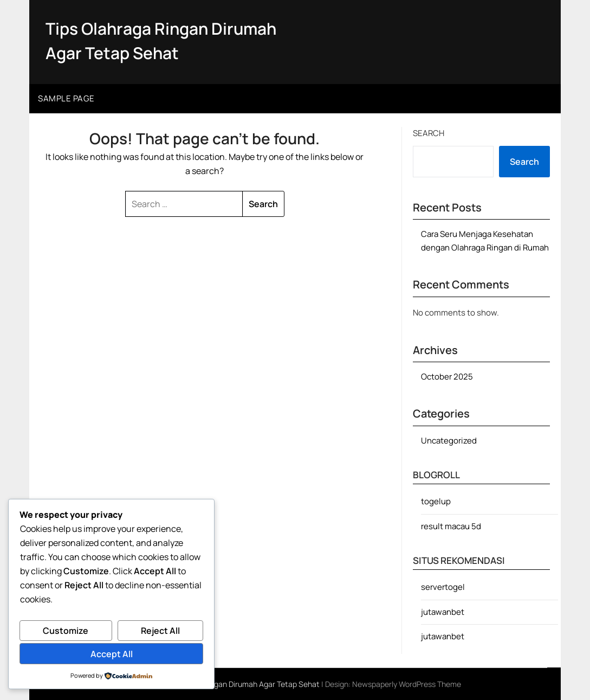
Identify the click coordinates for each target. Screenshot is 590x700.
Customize (66, 631)
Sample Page (66, 98)
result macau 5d (451, 526)
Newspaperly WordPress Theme (407, 684)
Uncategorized (449, 441)
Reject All (160, 631)
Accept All (112, 654)
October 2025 (447, 377)
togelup (436, 501)
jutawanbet (443, 612)
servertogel (443, 587)
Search (429, 133)
